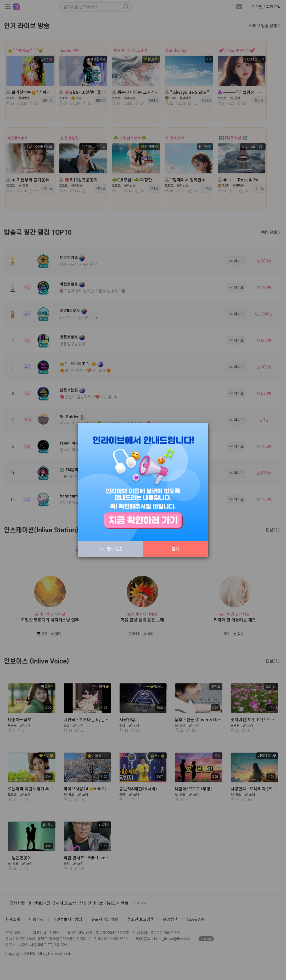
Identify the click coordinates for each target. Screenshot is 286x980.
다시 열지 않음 (110, 549)
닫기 (176, 549)
